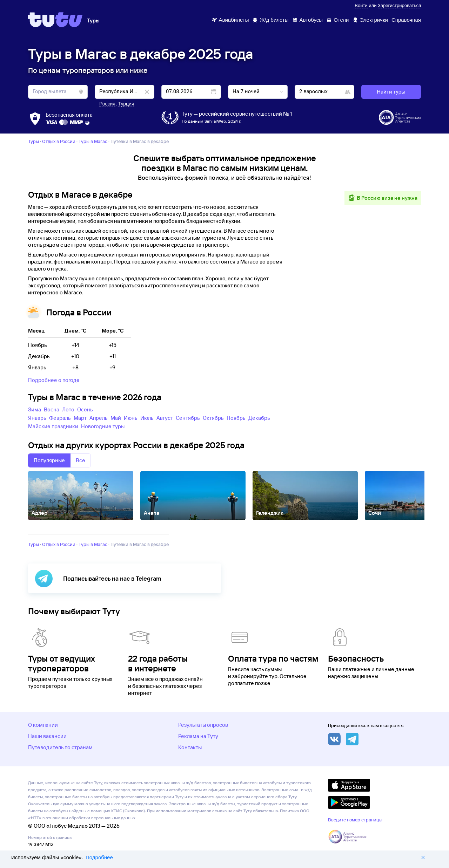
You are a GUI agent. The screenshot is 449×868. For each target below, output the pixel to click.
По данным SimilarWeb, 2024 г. (212, 121)
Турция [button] (126, 104)
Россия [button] (107, 104)
